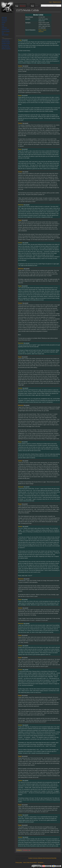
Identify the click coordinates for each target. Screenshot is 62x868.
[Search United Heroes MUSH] (50, 6)
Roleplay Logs (27, 850)
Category (19, 850)
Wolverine (41, 32)
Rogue (40, 30)
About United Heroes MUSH (30, 863)
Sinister (44, 30)
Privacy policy (19, 863)
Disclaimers (41, 863)
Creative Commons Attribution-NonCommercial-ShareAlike (42, 858)
